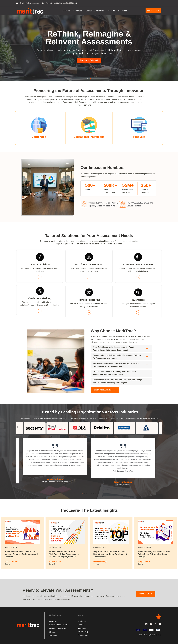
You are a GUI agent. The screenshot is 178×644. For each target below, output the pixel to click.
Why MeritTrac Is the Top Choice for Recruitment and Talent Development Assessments (111, 554)
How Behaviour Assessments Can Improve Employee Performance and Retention (22, 554)
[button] (88, 79)
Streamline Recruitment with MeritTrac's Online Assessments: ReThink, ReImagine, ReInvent (65, 554)
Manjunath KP (55, 561)
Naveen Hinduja (11, 561)
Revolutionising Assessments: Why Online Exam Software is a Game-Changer (155, 554)
